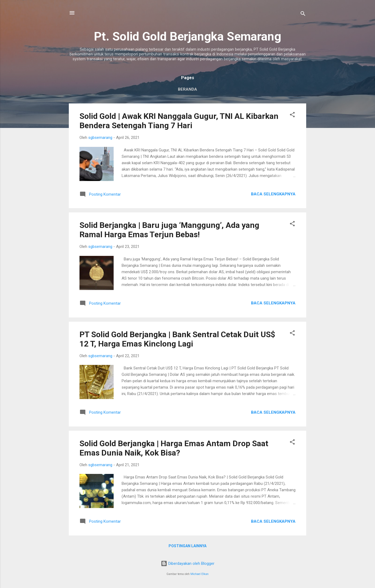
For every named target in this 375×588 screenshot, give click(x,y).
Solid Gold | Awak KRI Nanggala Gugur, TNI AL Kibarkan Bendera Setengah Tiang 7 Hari (179, 121)
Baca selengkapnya (273, 194)
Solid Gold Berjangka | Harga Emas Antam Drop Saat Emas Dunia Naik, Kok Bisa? (174, 448)
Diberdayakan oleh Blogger (188, 563)
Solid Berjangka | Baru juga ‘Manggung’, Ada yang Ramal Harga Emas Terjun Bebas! (169, 230)
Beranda (187, 89)
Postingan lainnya (187, 546)
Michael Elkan (200, 574)
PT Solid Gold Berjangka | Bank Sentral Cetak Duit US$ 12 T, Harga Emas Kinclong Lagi (177, 339)
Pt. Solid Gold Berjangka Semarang (187, 36)
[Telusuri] (303, 15)
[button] (292, 116)
